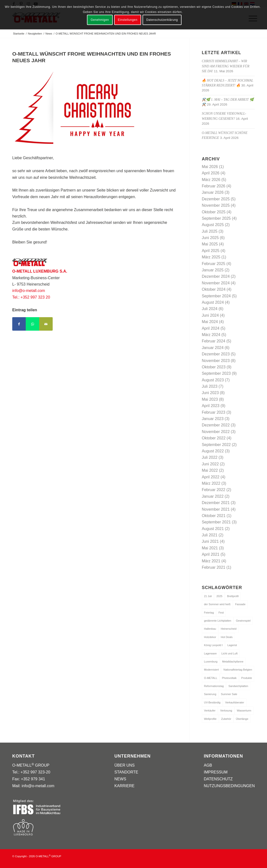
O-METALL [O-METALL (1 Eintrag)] (211, 678)
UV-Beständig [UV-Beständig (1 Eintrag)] (212, 702)
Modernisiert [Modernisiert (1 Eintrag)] (212, 670)
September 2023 (216, 373)
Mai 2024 (210, 322)
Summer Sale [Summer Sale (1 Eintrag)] (229, 694)
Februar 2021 (214, 567)
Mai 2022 (210, 470)
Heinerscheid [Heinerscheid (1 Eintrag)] (229, 629)
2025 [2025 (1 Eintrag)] (219, 596)
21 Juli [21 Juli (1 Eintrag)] (208, 596)
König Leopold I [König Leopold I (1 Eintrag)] (213, 645)
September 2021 (216, 522)
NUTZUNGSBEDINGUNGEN (229, 786)
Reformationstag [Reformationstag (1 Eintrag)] (214, 686)
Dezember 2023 (216, 354)
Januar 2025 (213, 270)
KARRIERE (124, 786)
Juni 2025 (210, 238)
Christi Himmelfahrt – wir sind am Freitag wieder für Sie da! (226, 66)
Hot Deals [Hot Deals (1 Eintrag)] (227, 637)
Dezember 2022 (216, 425)
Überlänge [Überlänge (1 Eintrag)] (242, 719)
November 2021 (216, 509)
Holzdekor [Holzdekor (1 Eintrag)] (210, 637)
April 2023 (211, 406)
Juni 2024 (210, 315)
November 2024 (216, 283)
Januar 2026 (213, 192)
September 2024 (216, 296)
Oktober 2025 (214, 212)
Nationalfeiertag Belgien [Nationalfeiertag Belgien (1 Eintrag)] (238, 670)
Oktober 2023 (214, 367)
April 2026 (211, 173)
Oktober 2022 (214, 438)
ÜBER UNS (125, 765)
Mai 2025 (210, 244)
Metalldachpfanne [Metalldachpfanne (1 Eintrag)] (233, 662)
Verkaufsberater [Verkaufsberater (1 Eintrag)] (235, 702)
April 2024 (211, 328)
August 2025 (213, 225)
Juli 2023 (210, 386)
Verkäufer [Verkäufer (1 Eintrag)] (210, 711)
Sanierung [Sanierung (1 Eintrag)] (210, 694)
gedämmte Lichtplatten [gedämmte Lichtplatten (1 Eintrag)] (218, 621)
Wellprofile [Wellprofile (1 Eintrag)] (210, 719)
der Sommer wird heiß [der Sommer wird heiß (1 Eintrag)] (217, 604)
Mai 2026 (210, 167)
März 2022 (211, 483)
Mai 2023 (210, 399)
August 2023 (213, 380)
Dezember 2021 (216, 503)
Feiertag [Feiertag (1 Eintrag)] (209, 613)
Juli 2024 (210, 309)
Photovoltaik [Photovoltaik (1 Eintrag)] (229, 678)
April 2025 (211, 251)
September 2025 (216, 218)
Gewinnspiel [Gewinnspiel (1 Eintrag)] (243, 621)
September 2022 (216, 445)
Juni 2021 (210, 541)
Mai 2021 (210, 548)
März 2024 (211, 335)
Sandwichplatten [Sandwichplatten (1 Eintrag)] (238, 686)
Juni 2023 (210, 393)
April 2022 (211, 477)
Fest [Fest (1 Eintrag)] (221, 613)
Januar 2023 (213, 419)
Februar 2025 (214, 264)
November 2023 (216, 361)
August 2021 (213, 529)
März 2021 (211, 561)
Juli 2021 (210, 535)
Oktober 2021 (214, 516)
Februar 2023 (214, 412)
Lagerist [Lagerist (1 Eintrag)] (232, 645)
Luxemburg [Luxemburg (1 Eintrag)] (211, 662)
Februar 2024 (214, 341)
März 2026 (211, 180)
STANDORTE (126, 772)
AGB (208, 765)
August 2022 (213, 451)
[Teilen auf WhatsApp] (32, 324)
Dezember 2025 (216, 199)
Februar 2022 (214, 490)
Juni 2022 (210, 464)
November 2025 (216, 205)
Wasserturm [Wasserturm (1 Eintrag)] (244, 711)
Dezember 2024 (216, 276)
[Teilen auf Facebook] (19, 324)
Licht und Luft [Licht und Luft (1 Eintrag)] (230, 653)
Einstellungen (128, 20)
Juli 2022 (210, 457)
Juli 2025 (210, 231)
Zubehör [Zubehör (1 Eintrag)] (226, 719)
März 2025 (211, 257)
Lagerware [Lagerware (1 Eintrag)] (210, 653)
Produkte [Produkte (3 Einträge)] (247, 678)
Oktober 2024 (214, 289)
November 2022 (216, 432)
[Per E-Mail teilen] (46, 324)
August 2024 (213, 302)
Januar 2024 (213, 348)
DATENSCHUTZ (218, 779)
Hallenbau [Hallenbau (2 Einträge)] (210, 629)
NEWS (120, 779)
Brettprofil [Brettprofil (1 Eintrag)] (233, 596)
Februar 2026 (214, 186)
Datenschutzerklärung (162, 20)
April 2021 (211, 554)
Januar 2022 (213, 496)
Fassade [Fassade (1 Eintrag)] (240, 604)
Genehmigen (100, 20)
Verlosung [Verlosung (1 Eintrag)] (226, 711)
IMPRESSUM (216, 772)
